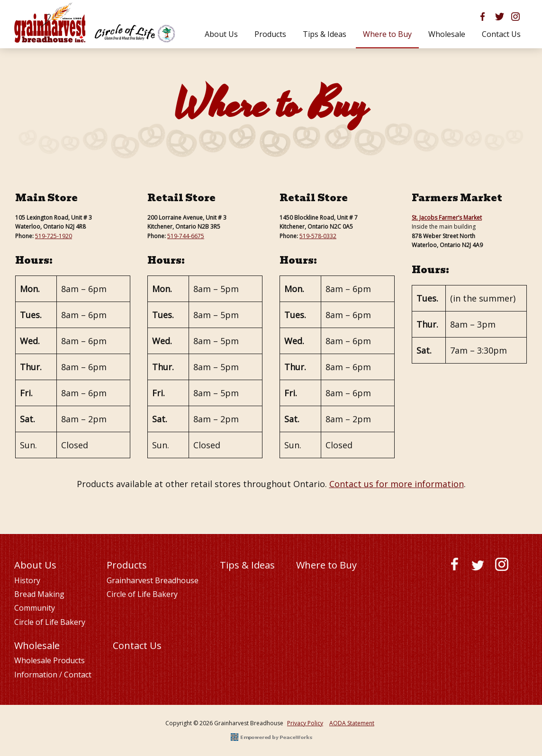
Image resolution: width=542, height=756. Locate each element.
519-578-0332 (318, 236)
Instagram (502, 566)
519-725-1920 (54, 236)
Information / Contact (53, 675)
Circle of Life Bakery (50, 622)
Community (35, 608)
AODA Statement (352, 723)
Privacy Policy (305, 723)
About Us (35, 565)
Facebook (455, 566)
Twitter (478, 566)
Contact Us (137, 645)
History (27, 580)
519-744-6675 (186, 236)
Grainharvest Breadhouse (153, 580)
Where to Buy (326, 565)
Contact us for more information (397, 484)
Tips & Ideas (247, 565)
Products (127, 565)
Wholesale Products (50, 660)
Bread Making (39, 594)
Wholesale (37, 645)
